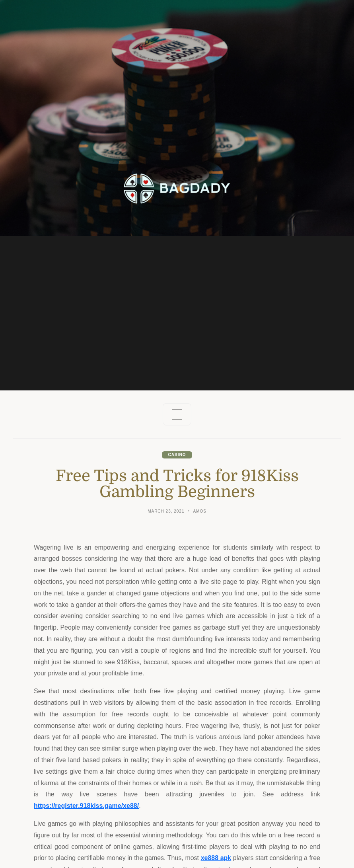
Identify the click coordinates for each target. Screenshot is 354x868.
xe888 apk (216, 858)
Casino (177, 455)
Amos (199, 511)
